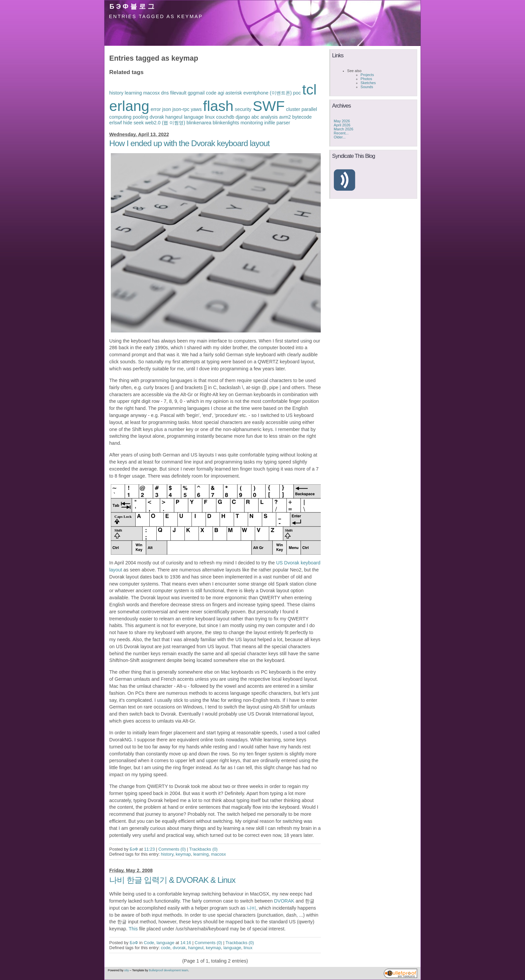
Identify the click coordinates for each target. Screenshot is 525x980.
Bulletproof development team (169, 970)
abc (255, 117)
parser (283, 123)
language (194, 117)
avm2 (285, 117)
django (243, 117)
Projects (367, 75)
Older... (340, 137)
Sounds (367, 87)
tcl (309, 89)
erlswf (115, 123)
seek (139, 123)
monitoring (252, 123)
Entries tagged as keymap (156, 16)
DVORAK (284, 901)
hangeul (174, 117)
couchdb (225, 117)
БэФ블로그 (133, 6)
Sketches (368, 83)
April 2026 (342, 125)
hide (128, 123)
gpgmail (196, 93)
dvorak (157, 117)
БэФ (134, 849)
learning (133, 93)
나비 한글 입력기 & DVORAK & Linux (172, 880)
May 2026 (342, 121)
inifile (270, 123)
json (166, 109)
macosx (152, 93)
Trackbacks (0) (203, 849)
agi (221, 93)
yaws (196, 109)
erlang (129, 106)
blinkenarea (199, 123)
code (211, 93)
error (156, 109)
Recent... (341, 133)
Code (149, 943)
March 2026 (344, 129)
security (243, 109)
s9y (127, 970)
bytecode (302, 117)
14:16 (186, 943)
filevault (178, 93)
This (133, 929)
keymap (183, 854)
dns (165, 93)
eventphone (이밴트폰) (268, 93)
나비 (251, 908)
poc (297, 93)
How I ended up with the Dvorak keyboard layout (189, 143)
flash (218, 106)
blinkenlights (226, 123)
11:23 (149, 849)
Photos (366, 79)
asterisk (234, 93)
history (116, 93)
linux (210, 117)
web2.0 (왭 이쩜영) (165, 123)
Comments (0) (172, 849)
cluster (293, 109)
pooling (141, 117)
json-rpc (181, 109)
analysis (269, 117)
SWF (269, 106)
